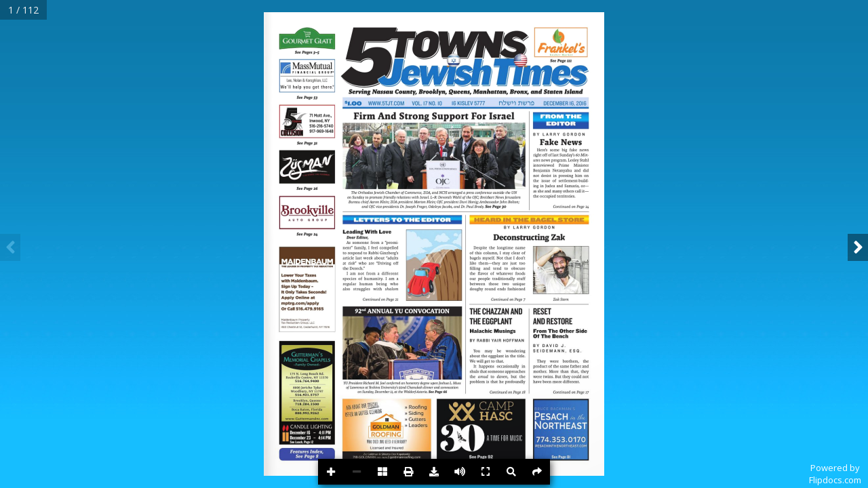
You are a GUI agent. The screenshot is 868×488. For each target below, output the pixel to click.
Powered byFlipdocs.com (835, 474)
